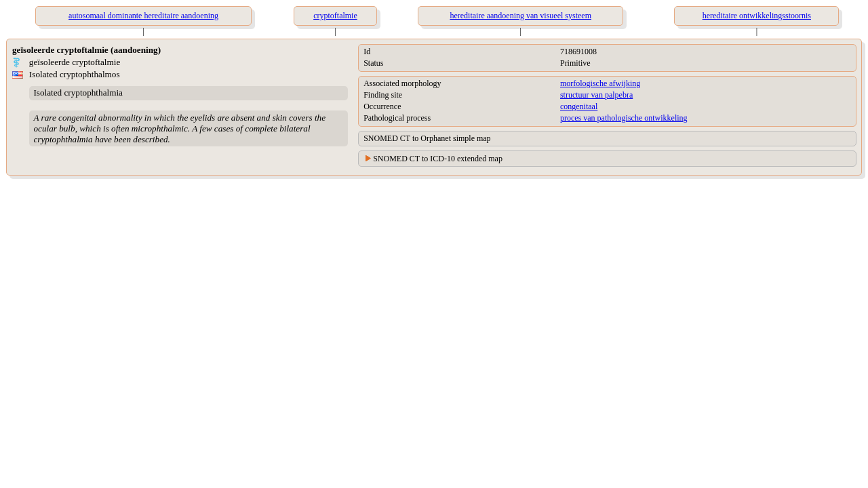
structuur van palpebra (596, 95)
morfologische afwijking (600, 83)
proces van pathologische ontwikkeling (624, 118)
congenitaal (579, 106)
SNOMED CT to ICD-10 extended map (438, 159)
